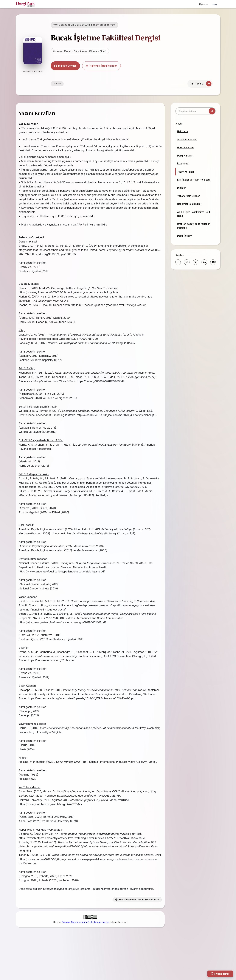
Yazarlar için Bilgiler (188, 196)
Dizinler (181, 188)
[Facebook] (178, 262)
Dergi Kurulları (185, 156)
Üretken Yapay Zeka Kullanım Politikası (194, 226)
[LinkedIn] (204, 262)
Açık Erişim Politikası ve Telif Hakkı (194, 214)
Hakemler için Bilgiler (189, 204)
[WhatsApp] (187, 262)
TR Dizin (64, 84)
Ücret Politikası (186, 147)
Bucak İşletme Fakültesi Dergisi (113, 38)
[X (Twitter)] (196, 262)
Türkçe (203, 4)
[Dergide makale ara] (196, 111)
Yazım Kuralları (186, 172)
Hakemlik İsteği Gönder (109, 66)
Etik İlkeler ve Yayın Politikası (194, 180)
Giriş (214, 4)
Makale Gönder (73, 66)
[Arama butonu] (212, 111)
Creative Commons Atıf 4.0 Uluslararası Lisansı (85, 952)
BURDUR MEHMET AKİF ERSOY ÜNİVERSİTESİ (97, 25)
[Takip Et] (209, 84)
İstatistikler (183, 164)
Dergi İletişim (185, 236)
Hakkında (182, 131)
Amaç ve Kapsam (187, 140)
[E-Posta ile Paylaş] (213, 262)
